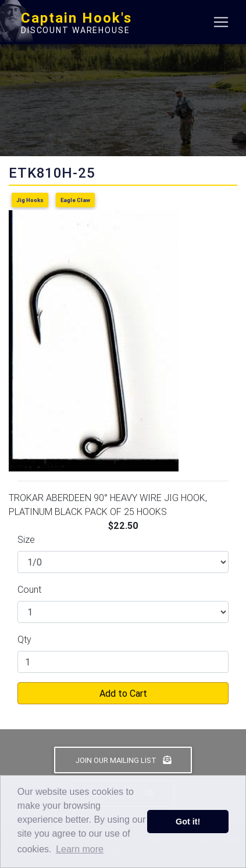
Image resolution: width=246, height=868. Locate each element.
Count (29, 589)
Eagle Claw (75, 200)
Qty (24, 639)
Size (26, 539)
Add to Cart (123, 693)
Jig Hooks (30, 200)
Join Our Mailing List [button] (123, 760)
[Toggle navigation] (221, 22)
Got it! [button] (188, 822)
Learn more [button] (80, 849)
